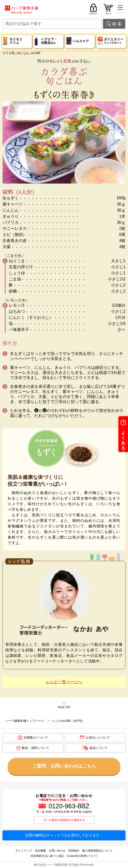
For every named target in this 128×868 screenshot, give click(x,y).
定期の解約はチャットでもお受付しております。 (64, 835)
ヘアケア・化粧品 (49, 41)
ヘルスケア (81, 41)
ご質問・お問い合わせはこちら (64, 766)
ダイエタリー (114, 41)
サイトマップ (24, 851)
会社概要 (40, 851)
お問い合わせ (57, 851)
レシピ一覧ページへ (64, 682)
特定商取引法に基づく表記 (47, 856)
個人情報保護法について (97, 851)
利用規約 (74, 851)
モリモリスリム (16, 41)
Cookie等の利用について (82, 856)
